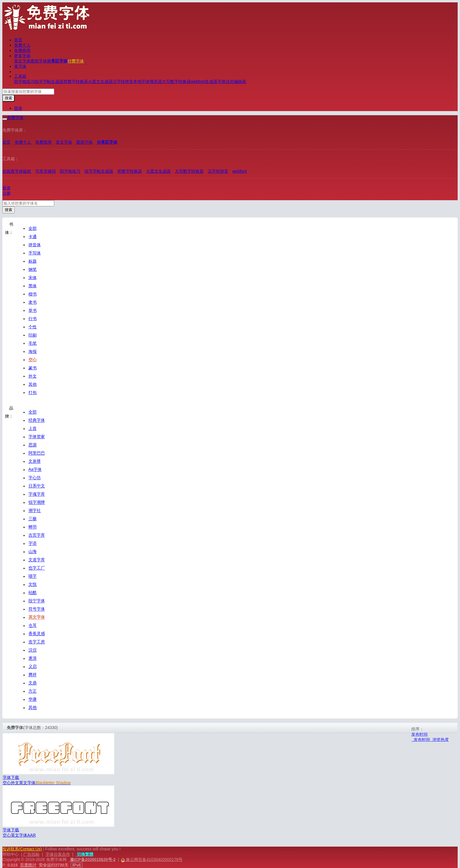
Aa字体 (35, 470)
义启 (33, 667)
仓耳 (33, 626)
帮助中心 (11, 854)
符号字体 (37, 609)
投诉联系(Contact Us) (22, 849)
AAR (32, 835)
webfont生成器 (204, 81)
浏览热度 (439, 740)
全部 (33, 228)
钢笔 (33, 269)
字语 (33, 543)
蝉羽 (33, 527)
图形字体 (39, 61)
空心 (33, 360)
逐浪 (33, 658)
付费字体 (76, 61)
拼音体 (35, 245)
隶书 (33, 302)
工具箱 (20, 76)
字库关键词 (45, 171)
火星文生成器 (100, 81)
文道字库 (37, 560)
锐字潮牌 (37, 502)
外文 (33, 376)
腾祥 (33, 675)
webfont (240, 171)
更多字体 (22, 56)
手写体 (35, 253)
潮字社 (35, 511)
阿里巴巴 (37, 453)
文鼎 (33, 683)
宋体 (33, 278)
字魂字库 (37, 494)
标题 (33, 261)
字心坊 (35, 478)
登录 (18, 108)
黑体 (33, 286)
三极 (33, 519)
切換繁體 (84, 854)
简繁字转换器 (76, 81)
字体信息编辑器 (232, 81)
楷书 (33, 294)
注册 (6, 193)
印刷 (33, 335)
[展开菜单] (5, 119)
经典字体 (37, 420)
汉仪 (33, 650)
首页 (18, 40)
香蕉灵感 (37, 634)
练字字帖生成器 (49, 81)
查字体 (20, 66)
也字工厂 (37, 568)
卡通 (33, 237)
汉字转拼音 (123, 81)
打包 (33, 393)
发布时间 (420, 734)
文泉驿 (35, 461)
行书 (33, 319)
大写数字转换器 (176, 81)
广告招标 (31, 854)
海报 (33, 351)
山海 (33, 552)
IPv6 (77, 865)
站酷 (33, 593)
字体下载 (11, 777)
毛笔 (33, 343)
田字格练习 (24, 81)
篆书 (33, 368)
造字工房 (37, 642)
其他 (33, 384)
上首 (33, 429)
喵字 (33, 576)
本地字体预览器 (148, 81)
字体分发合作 (58, 854)
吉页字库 (37, 535)
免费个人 (22, 45)
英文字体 (22, 61)
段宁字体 (37, 601)
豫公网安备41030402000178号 (154, 859)
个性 (33, 327)
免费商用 (22, 50)
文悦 (33, 585)
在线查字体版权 (17, 171)
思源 (33, 445)
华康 (33, 699)
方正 (33, 691)
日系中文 (37, 486)
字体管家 (37, 437)
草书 (33, 310)
